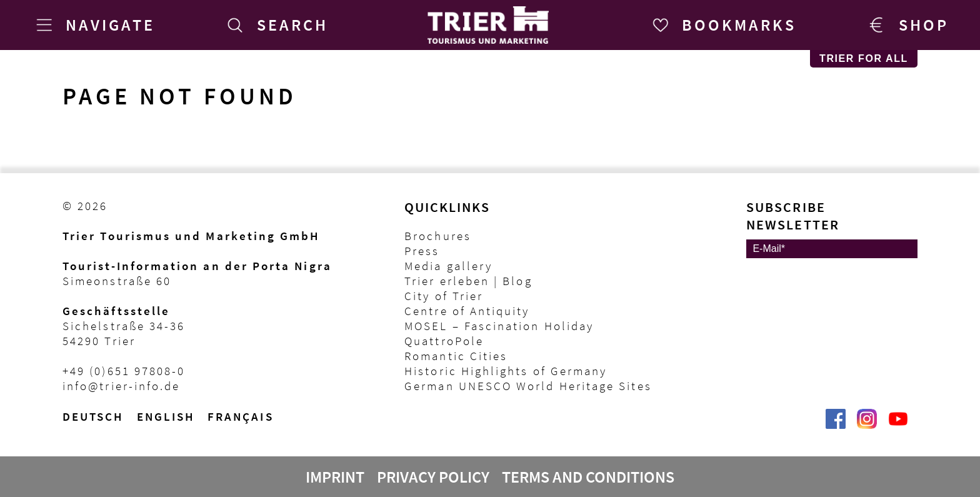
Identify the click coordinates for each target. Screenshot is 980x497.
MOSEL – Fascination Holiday (499, 326)
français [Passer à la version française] (241, 416)
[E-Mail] (832, 249)
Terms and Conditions (588, 477)
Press (422, 251)
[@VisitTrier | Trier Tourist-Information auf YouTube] (898, 425)
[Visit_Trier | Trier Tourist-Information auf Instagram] (867, 425)
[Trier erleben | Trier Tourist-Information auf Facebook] (836, 425)
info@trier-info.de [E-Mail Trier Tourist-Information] (121, 386)
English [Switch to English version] (166, 416)
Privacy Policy (433, 477)
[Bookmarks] (722, 25)
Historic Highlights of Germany (506, 371)
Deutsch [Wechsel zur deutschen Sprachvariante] (93, 416)
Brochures (438, 236)
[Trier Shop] (907, 25)
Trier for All (864, 58)
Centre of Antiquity (467, 311)
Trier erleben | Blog (468, 281)
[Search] (276, 25)
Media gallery (448, 266)
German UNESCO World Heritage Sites (528, 386)
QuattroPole (444, 341)
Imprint (335, 477)
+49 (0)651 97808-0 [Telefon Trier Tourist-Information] (124, 371)
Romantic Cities (456, 356)
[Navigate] (93, 25)
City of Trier (444, 296)
